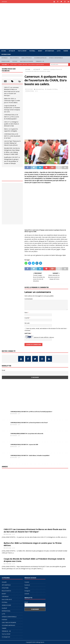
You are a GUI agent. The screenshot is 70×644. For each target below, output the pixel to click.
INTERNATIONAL (6, 54)
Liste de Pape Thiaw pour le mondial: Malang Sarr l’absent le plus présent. (12, 143)
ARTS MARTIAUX (50, 51)
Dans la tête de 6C (27, 58)
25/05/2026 (14, 414)
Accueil (4, 51)
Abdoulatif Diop (40, 89)
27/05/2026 (8, 564)
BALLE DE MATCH (14, 58)
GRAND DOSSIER (5, 61)
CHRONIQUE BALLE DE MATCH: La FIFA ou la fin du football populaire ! (11, 117)
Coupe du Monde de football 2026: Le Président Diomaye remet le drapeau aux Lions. (34, 560)
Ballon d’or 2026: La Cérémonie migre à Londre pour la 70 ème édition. (12, 101)
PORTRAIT (15, 61)
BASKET (40, 51)
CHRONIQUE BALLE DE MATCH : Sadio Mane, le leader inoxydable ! (30, 455)
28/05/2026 (8, 534)
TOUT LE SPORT (22, 51)
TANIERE (66, 51)
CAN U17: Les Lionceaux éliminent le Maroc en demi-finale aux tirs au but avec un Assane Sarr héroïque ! (12, 91)
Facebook (27, 585)
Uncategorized (6, 637)
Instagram (27, 591)
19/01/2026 (14, 457)
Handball (4, 608)
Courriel (27, 318)
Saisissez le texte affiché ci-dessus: (44, 337)
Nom (26, 312)
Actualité (12, 51)
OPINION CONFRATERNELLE (56, 58)
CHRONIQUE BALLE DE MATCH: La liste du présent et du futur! (12, 136)
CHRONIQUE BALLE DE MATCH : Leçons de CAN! (24, 444)
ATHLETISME (5, 588)
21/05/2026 (14, 425)
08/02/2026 (14, 447)
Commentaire (29, 299)
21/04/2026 (14, 436)
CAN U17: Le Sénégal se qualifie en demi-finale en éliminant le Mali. (11, 124)
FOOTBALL (32, 51)
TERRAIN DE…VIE (40, 61)
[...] (66, 537)
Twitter (26, 588)
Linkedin (27, 594)
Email (3, 370)
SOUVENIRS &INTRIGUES (40, 58)
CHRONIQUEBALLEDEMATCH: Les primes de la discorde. (27, 434)
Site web (27, 323)
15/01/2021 (30, 89)
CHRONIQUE (4, 58)
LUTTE (59, 51)
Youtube (27, 582)
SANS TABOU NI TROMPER (27, 61)
